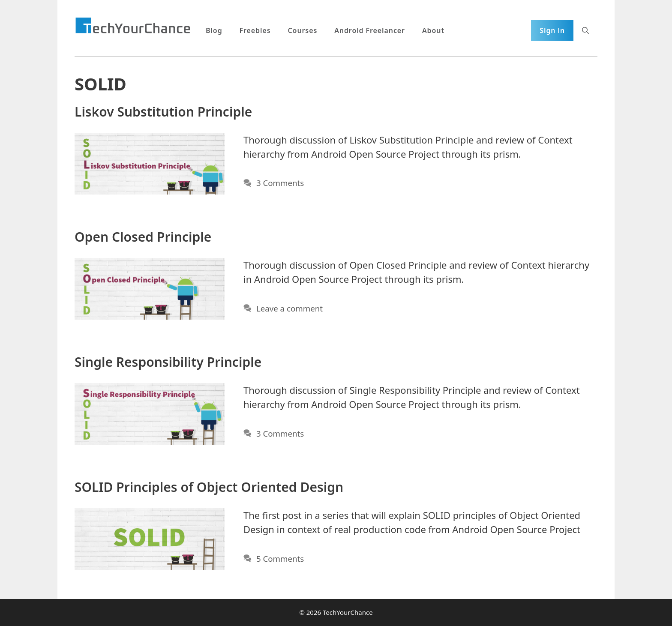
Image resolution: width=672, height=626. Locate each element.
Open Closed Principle (143, 237)
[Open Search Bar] (585, 30)
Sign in (552, 30)
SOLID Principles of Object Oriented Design (209, 487)
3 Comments (280, 183)
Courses (303, 30)
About (433, 30)
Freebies (255, 30)
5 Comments (280, 559)
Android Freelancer (370, 30)
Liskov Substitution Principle (163, 112)
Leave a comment (289, 308)
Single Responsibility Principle (168, 362)
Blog (214, 30)
